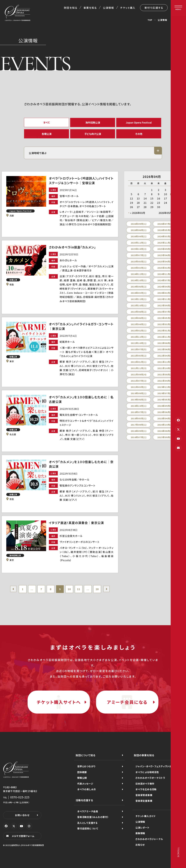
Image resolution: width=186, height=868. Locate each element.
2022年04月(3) (165, 356)
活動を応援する (84, 800)
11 (79, 589)
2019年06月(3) (139, 400)
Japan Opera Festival (139, 122)
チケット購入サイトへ (59, 702)
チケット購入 (128, 8)
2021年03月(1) (139, 387)
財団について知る (85, 755)
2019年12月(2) (165, 387)
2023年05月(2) (165, 318)
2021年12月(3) (165, 362)
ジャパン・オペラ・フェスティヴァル (153, 766)
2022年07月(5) (139, 349)
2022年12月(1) (139, 337)
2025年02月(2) (165, 268)
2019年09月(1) (139, 393)
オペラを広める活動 (146, 789)
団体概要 (82, 772)
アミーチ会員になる (127, 702)
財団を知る (71, 8)
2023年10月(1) (139, 305)
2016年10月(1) (165, 425)
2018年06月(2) (165, 412)
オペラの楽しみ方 (87, 789)
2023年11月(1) (165, 299)
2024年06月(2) (139, 287)
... (32, 589)
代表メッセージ (85, 784)
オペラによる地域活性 (147, 772)
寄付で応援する (154, 8)
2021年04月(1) (165, 381)
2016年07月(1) (139, 437)
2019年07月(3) (165, 393)
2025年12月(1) (139, 243)
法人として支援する (87, 823)
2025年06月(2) (165, 255)
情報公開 (82, 778)
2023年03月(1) (165, 324)
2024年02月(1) (165, 293)
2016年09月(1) (139, 431)
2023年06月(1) (139, 318)
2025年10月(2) (139, 249)
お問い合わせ (22, 815)
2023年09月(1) (165, 305)
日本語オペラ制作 (145, 784)
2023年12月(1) (139, 299)
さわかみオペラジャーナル (149, 839)
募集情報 (140, 833)
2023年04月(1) (139, 324)
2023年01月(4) (165, 331)
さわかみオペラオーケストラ (150, 778)
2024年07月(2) (165, 280)
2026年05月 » (166, 213)
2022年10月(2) (139, 343)
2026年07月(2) (165, 224)
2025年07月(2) (139, 255)
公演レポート (142, 828)
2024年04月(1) (165, 287)
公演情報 (108, 8)
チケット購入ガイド (145, 816)
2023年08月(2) (139, 312)
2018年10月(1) (139, 406)
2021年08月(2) (165, 374)
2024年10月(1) (139, 280)
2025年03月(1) (139, 268)
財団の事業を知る (144, 755)
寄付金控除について (88, 828)
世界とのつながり (86, 766)
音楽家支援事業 (144, 801)
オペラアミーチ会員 (88, 811)
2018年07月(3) (139, 412)
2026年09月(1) (139, 224)
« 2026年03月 (138, 213)
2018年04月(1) (165, 418)
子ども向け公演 (93, 134)
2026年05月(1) (165, 230)
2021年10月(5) (165, 368)
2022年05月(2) (139, 356)
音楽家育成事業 (144, 795)
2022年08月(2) (165, 343)
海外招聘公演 (93, 122)
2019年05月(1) (165, 400)
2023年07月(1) (165, 312)
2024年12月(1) (139, 274)
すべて (47, 122)
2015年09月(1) (165, 437)
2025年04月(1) (165, 261)
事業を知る (90, 8)
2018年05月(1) (139, 418)
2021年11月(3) (139, 368)
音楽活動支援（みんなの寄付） (93, 817)
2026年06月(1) (139, 230)
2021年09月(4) (139, 374)
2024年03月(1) (139, 293)
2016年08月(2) (165, 431)
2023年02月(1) (139, 331)
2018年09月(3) (165, 406)
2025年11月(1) (165, 243)
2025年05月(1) (139, 261)
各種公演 (47, 134)
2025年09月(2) (165, 249)
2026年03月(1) (165, 236)
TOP (150, 20)
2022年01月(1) (139, 362)
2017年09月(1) (139, 425)
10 (69, 589)
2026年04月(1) (139, 236)
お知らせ (140, 845)
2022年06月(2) (165, 349)
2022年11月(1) (165, 337)
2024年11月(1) (165, 274)
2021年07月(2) (139, 381)
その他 (139, 134)
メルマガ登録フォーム (23, 836)
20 (97, 589)
